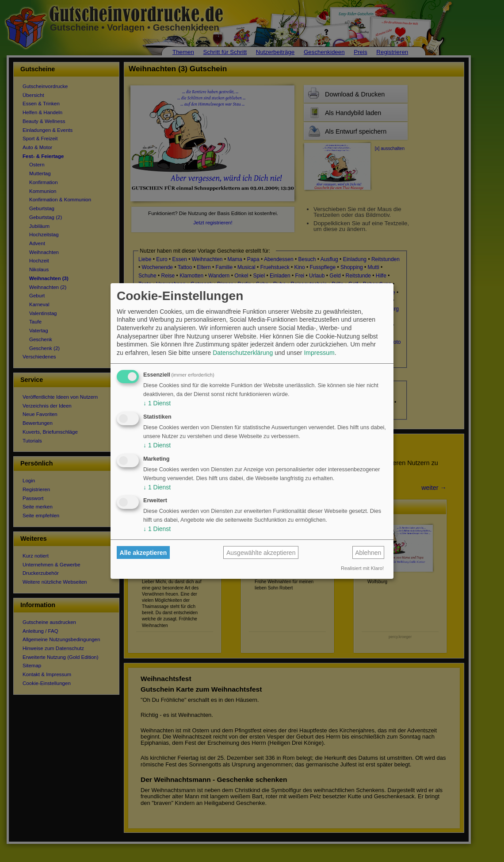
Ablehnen (368, 553)
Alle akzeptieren (143, 553)
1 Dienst (157, 403)
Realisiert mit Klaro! (362, 568)
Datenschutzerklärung (243, 353)
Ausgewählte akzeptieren (261, 553)
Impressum (319, 353)
